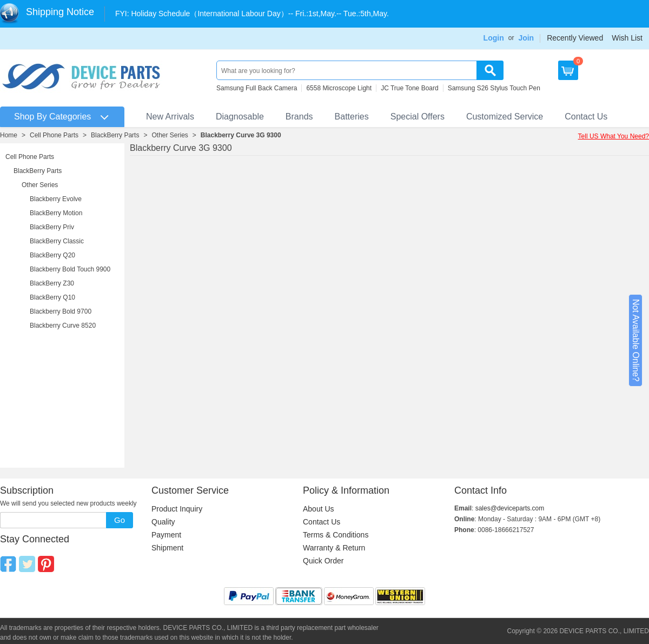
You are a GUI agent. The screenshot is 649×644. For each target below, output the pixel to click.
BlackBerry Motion (56, 213)
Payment (166, 535)
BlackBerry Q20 (52, 255)
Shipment (167, 548)
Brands (299, 117)
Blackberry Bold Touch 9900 (70, 269)
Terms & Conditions (336, 535)
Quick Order (323, 561)
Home (9, 135)
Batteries (352, 117)
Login (494, 38)
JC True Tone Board (410, 88)
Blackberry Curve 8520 (63, 326)
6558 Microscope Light (339, 88)
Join (526, 38)
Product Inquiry (177, 509)
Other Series (170, 135)
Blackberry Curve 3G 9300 (241, 135)
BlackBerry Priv (52, 227)
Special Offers (418, 117)
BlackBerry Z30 (52, 283)
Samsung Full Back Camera (257, 88)
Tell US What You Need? (614, 136)
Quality (163, 522)
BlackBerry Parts (115, 135)
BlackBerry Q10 (52, 297)
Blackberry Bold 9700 (61, 311)
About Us (319, 509)
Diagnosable (240, 117)
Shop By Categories (52, 117)
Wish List (627, 38)
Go (120, 520)
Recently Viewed (575, 38)
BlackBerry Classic (57, 241)
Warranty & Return (334, 548)
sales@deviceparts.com (510, 508)
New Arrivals (170, 117)
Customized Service (505, 117)
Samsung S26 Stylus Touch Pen (494, 88)
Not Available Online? (636, 340)
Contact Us (586, 117)
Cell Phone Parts (54, 135)
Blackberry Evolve (56, 199)
